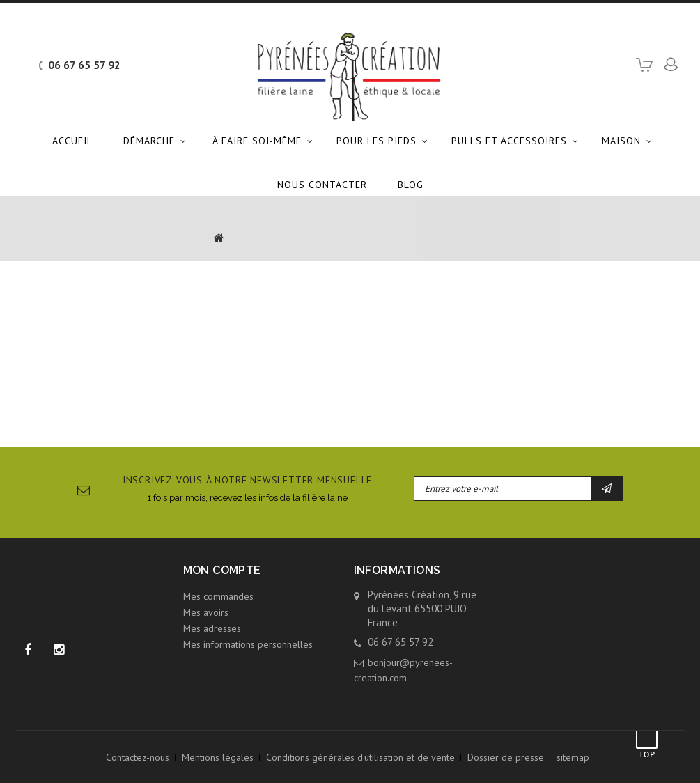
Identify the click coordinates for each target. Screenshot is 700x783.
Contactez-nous (138, 757)
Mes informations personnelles (248, 644)
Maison (621, 141)
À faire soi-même (257, 141)
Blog (411, 185)
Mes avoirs (206, 612)
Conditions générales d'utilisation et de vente (360, 757)
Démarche (149, 141)
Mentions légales (218, 757)
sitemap (573, 757)
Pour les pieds (376, 141)
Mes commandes (218, 596)
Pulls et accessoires (509, 141)
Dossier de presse (506, 757)
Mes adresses (212, 628)
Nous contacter (322, 185)
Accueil (72, 141)
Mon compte (222, 570)
